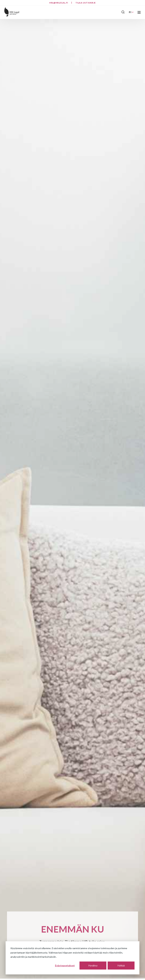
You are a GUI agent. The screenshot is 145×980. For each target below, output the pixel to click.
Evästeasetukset (65, 965)
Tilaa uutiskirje (86, 3)
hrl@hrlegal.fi (59, 3)
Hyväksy (93, 965)
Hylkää (121, 965)
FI (131, 12)
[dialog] (72, 958)
